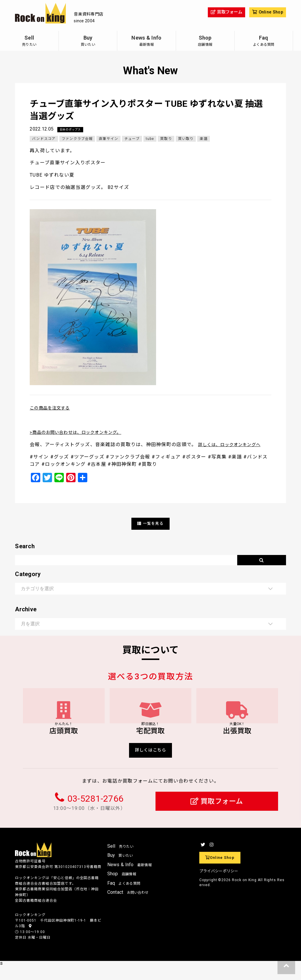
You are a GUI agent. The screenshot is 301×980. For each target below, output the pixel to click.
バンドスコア (44, 139)
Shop (205, 42)
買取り (167, 139)
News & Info (146, 42)
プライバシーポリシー (219, 885)
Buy (88, 42)
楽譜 (205, 139)
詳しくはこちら (151, 763)
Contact (128, 907)
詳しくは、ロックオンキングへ (234, 445)
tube (151, 139)
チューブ (133, 139)
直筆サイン (109, 139)
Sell (29, 42)
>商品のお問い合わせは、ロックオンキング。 (82, 433)
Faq (264, 42)
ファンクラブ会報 (78, 139)
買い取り (187, 139)
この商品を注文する (53, 408)
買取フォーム (217, 816)
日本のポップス (72, 130)
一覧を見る (150, 524)
